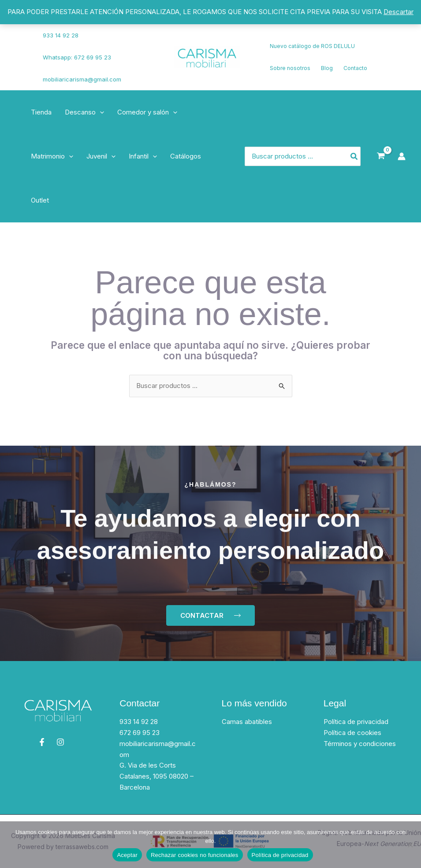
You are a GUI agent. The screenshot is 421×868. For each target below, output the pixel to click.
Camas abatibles (247, 722)
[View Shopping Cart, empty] (381, 156)
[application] (100, 112)
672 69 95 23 (140, 733)
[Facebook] (20, 52)
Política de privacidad (356, 722)
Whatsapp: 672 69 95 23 (77, 57)
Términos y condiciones (360, 744)
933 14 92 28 (61, 35)
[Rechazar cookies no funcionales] (410, 845)
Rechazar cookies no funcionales (195, 855)
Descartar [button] (399, 12)
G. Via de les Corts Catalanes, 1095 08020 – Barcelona (156, 776)
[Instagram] (22, 63)
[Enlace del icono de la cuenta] (402, 156)
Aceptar (127, 855)
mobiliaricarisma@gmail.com (82, 79)
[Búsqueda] (354, 157)
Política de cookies (352, 733)
